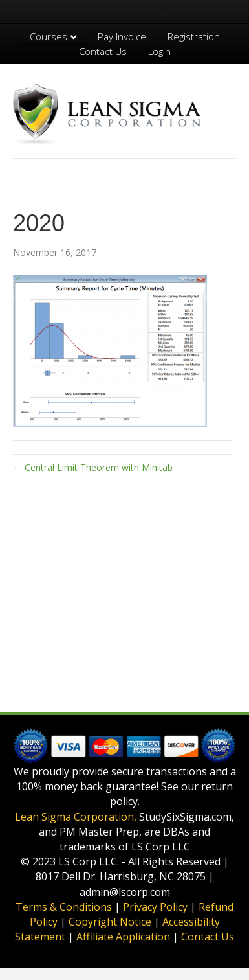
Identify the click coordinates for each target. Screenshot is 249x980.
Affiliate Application (123, 937)
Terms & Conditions (64, 907)
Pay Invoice (122, 36)
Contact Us (103, 51)
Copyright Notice (110, 922)
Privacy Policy (155, 907)
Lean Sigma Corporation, (76, 817)
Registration (194, 36)
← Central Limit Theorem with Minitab (93, 467)
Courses (49, 36)
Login (159, 51)
